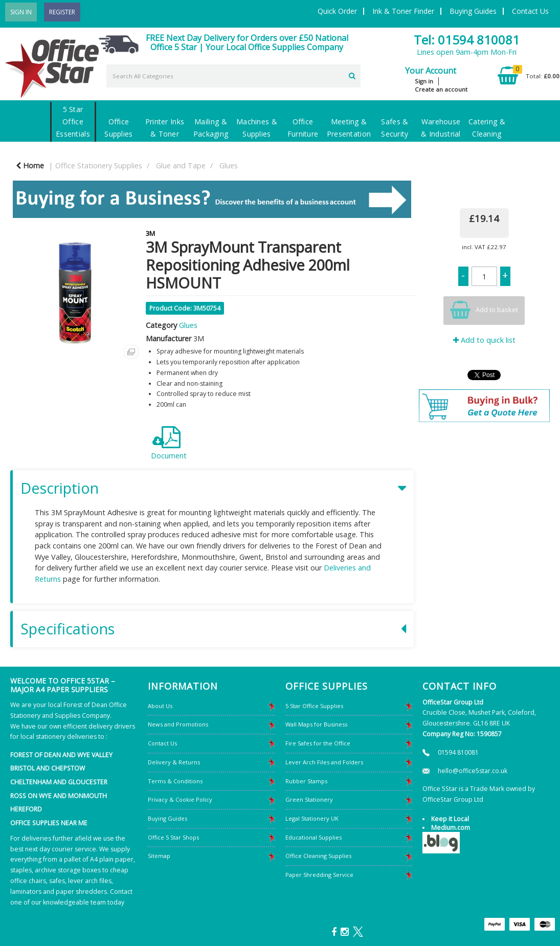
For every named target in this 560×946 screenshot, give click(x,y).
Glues (229, 166)
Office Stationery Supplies (99, 166)
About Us (160, 706)
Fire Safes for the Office (318, 743)
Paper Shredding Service (319, 875)
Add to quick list (484, 340)
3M (150, 233)
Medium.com (451, 828)
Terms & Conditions (175, 781)
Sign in (424, 81)
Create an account (441, 89)
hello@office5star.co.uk (473, 771)
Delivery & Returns (174, 762)
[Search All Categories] (234, 76)
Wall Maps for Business (316, 724)
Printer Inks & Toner (165, 128)
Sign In (21, 12)
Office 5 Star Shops (173, 837)
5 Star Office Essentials (73, 122)
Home (30, 166)
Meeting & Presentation (349, 128)
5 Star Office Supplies (314, 706)
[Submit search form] (352, 75)
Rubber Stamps (306, 781)
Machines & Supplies (257, 128)
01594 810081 (458, 752)
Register (62, 12)
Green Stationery (309, 799)
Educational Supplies (313, 837)
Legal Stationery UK (312, 818)
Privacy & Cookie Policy (180, 799)
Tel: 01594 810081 (467, 40)
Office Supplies (118, 128)
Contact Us (530, 11)
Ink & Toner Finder (403, 11)
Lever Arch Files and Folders (324, 762)
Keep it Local (450, 819)
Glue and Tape (181, 166)
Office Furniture (303, 128)
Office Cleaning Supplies (318, 856)
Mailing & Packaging (211, 128)
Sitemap (159, 856)
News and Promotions (178, 724)
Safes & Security (395, 128)
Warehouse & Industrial (441, 128)
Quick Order (337, 11)
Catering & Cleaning (487, 128)
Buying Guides (473, 11)
